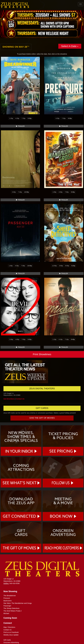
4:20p (17, 118)
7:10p (67, 339)
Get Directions (9, 399)
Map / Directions (9, 627)
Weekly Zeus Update (11, 635)
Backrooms (8, 601)
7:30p (23, 266)
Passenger (7, 606)
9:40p (73, 192)
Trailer (20, 126)
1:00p (54, 192)
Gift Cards (7, 640)
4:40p (14, 192)
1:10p (54, 339)
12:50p (54, 266)
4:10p (61, 339)
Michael (6, 613)
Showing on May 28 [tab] (16, 47)
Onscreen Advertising (11, 642)
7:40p (20, 192)
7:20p (23, 118)
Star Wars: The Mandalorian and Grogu (18, 603)
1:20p (11, 118)
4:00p (61, 192)
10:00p (26, 192)
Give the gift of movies (42, 418)
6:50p (67, 266)
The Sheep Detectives (11, 608)
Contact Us (20, 399)
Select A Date (70, 46)
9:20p (73, 266)
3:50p (61, 266)
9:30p (30, 118)
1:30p (11, 266)
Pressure (7, 598)
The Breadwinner (10, 596)
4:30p (17, 266)
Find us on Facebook (11, 632)
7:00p (67, 192)
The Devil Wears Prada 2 (12, 611)
